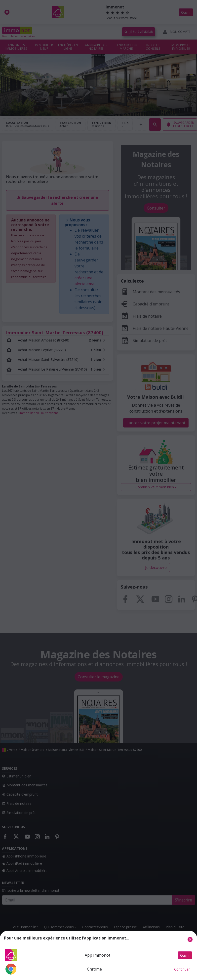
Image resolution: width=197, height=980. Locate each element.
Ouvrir (185, 955)
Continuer (182, 969)
